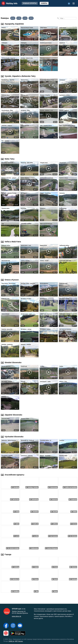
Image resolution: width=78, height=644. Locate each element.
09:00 (13, 18)
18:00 (31, 18)
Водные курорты (30, 3)
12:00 (19, 18)
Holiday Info (8, 2)
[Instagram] (13, 626)
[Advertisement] (39, 11)
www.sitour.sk (16, 616)
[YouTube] (20, 626)
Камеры (44, 3)
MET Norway (19, 641)
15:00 (25, 18)
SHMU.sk (12, 641)
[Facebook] (6, 626)
